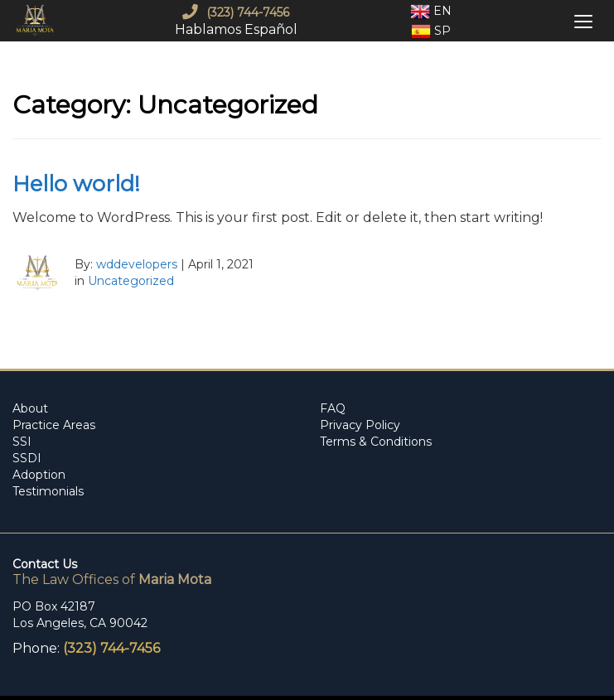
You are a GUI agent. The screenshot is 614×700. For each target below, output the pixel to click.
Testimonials (48, 491)
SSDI (27, 458)
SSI (22, 442)
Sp (431, 31)
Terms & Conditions (376, 442)
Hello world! (76, 184)
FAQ (333, 408)
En (431, 12)
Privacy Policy (360, 425)
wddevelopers (137, 264)
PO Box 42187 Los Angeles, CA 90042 (80, 615)
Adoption (39, 475)
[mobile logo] (37, 21)
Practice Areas (54, 425)
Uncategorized (131, 281)
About (30, 408)
